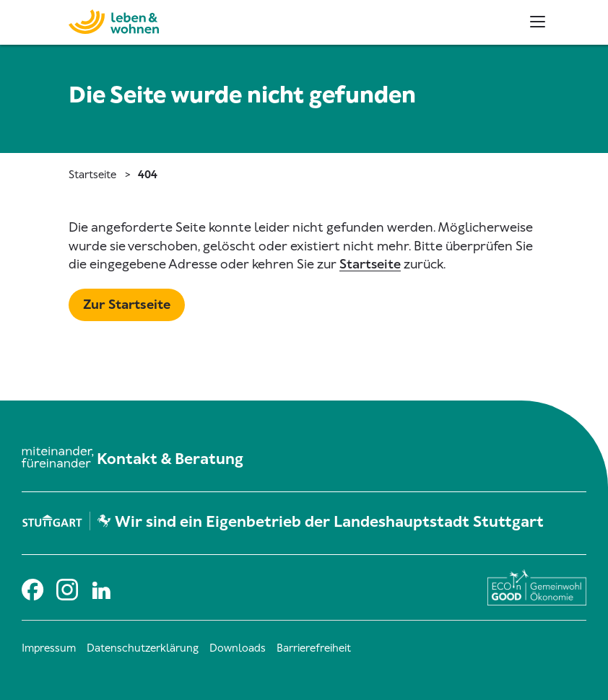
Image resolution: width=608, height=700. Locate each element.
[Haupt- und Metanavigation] (538, 22)
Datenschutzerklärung (143, 648)
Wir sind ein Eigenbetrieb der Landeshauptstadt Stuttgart (329, 522)
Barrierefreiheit (314, 648)
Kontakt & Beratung (170, 459)
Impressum (49, 648)
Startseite (92, 175)
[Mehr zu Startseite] (127, 305)
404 (148, 175)
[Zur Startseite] (85, 20)
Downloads (238, 648)
